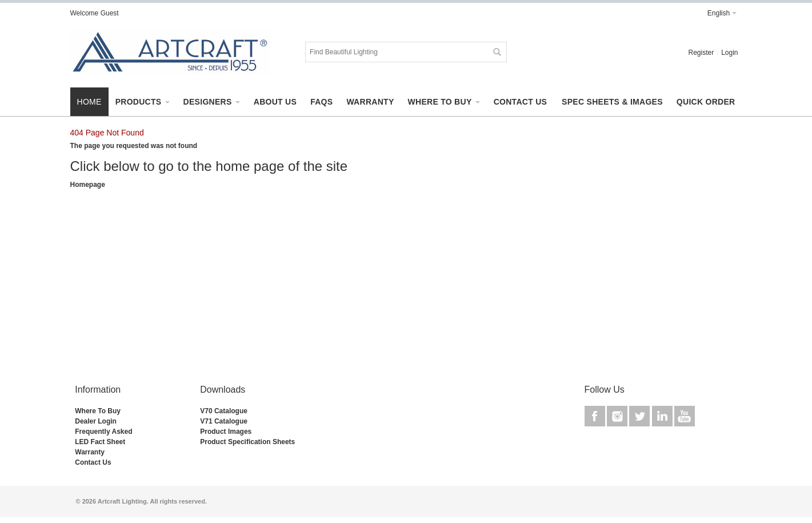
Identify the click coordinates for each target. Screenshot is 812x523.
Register (701, 53)
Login (729, 53)
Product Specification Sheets (247, 442)
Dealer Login (96, 421)
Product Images (226, 432)
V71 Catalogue (224, 421)
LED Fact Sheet (100, 442)
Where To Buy (98, 411)
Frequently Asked (103, 432)
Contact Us (93, 462)
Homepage (88, 185)
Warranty (90, 452)
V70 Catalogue (224, 411)
